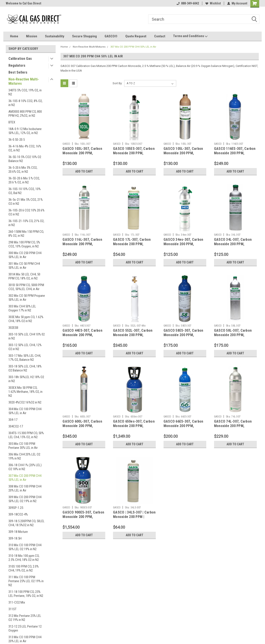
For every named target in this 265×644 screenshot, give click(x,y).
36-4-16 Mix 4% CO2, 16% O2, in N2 (25, 148)
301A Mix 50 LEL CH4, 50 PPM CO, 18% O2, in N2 (24, 276)
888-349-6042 (188, 3)
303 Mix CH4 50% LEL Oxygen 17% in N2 (22, 308)
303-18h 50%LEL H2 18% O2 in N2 (26, 379)
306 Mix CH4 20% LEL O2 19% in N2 (24, 456)
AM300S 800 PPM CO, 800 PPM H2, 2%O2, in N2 (25, 114)
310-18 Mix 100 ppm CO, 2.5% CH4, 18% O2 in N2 (24, 558)
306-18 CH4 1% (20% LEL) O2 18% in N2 (25, 467)
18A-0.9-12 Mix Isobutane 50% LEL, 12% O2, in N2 (25, 131)
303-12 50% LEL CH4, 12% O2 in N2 (25, 347)
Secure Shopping (84, 36)
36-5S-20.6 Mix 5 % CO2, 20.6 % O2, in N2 (24, 180)
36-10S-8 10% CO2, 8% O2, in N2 (25, 103)
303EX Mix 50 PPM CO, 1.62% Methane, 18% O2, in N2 (25, 392)
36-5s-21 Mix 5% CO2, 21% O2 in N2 (26, 202)
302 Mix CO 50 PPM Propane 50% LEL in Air (27, 298)
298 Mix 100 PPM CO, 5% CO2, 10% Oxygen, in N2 (24, 244)
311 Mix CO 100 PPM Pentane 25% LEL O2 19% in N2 (26, 581)
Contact (160, 36)
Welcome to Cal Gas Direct (23, 3)
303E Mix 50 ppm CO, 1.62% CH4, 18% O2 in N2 (26, 319)
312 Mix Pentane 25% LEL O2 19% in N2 (25, 618)
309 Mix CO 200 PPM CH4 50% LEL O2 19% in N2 (25, 499)
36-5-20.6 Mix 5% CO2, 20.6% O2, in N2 (23, 170)
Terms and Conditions (190, 36)
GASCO (66, 144)
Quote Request (136, 36)
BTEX (12, 122)
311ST (12, 609)
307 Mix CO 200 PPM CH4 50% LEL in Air (25, 478)
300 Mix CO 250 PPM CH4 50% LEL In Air (25, 255)
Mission (32, 36)
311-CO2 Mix (17, 602)
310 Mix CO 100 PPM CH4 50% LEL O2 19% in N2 (25, 547)
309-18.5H (15, 538)
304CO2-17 (16, 426)
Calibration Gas (20, 59)
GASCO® (111, 36)
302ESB (13, 328)
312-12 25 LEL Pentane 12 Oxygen (25, 628)
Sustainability (55, 36)
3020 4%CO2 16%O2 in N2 (25, 402)
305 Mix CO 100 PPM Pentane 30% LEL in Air (23, 446)
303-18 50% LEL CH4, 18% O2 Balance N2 (25, 368)
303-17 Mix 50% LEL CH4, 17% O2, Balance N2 (25, 358)
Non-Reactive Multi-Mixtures (24, 81)
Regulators (17, 65)
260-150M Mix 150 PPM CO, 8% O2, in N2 (26, 234)
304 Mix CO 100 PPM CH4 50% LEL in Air (25, 411)
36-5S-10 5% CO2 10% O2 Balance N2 (25, 159)
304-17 (13, 420)
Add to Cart (84, 171)
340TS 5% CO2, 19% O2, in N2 (25, 92)
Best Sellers (18, 72)
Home (14, 36)
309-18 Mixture (18, 532)
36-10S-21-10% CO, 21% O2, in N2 (26, 223)
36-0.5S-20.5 (17, 140)
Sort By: (117, 83)
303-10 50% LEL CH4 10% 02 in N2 (27, 336)
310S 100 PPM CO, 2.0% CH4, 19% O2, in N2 (24, 568)
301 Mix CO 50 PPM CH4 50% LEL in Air (24, 266)
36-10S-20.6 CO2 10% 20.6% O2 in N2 (26, 212)
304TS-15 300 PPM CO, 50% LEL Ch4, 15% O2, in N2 (26, 435)
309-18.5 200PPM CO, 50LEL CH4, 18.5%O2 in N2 (26, 523)
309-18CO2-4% (18, 514)
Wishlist (213, 3)
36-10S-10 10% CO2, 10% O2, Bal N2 (25, 191)
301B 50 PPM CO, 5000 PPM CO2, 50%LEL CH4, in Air (26, 287)
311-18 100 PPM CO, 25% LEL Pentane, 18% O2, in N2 (26, 594)
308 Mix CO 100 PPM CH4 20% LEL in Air (25, 488)
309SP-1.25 (16, 508)
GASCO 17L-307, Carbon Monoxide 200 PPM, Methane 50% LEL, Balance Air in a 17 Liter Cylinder (134, 246)
